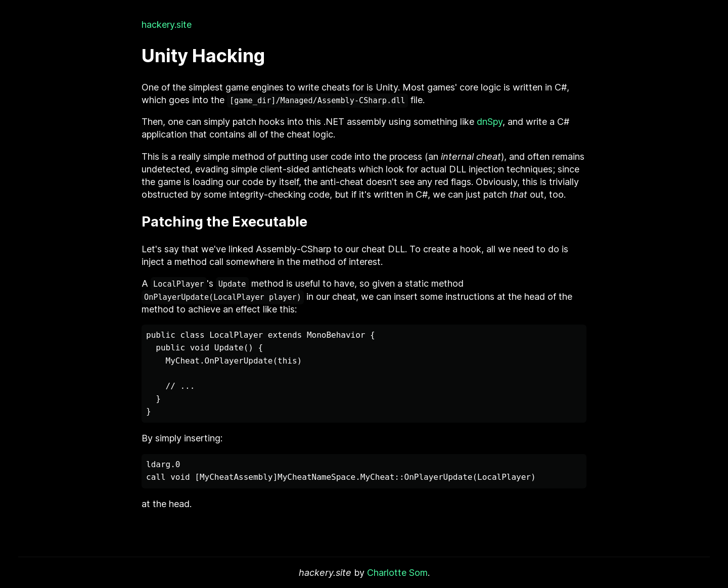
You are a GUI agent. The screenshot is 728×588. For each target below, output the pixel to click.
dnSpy (490, 122)
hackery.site (167, 25)
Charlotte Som (397, 573)
